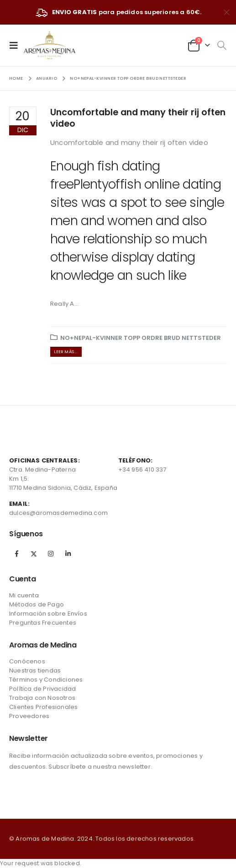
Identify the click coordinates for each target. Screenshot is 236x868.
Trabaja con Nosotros (42, 698)
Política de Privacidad (42, 689)
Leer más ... (66, 352)
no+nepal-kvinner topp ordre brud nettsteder (141, 338)
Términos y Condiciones (46, 680)
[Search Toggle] (222, 46)
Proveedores (29, 716)
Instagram (51, 554)
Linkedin (68, 554)
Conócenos (27, 661)
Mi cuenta (24, 595)
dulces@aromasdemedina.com (58, 513)
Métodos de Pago (37, 604)
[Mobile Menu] (16, 45)
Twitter (34, 554)
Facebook (17, 554)
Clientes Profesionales (43, 707)
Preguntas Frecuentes (43, 623)
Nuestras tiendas (35, 670)
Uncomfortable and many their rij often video (138, 118)
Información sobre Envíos (48, 614)
